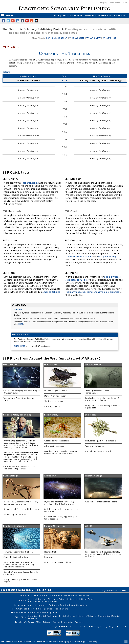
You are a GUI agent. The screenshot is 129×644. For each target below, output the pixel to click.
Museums (33, 618)
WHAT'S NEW (93, 38)
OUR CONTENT (60, 38)
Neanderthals (50, 552)
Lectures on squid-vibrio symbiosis (101, 441)
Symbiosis (91, 415)
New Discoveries (79, 605)
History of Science (87, 616)
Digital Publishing (49, 616)
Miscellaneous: (19, 612)
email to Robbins (51, 292)
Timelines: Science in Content (64, 599)
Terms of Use (35, 622)
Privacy (47, 622)
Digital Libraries (68, 616)
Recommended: (19, 609)
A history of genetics (53, 407)
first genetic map (108, 256)
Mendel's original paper (79, 256)
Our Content (41, 595)
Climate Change (94, 476)
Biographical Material (109, 616)
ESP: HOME (7, 641)
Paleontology (11, 476)
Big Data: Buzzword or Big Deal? (18, 552)
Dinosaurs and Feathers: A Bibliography (21, 509)
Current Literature (38, 605)
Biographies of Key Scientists (43, 601)
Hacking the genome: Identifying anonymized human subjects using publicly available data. (19, 565)
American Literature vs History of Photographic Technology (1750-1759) (62, 641)
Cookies (57, 622)
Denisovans (49, 557)
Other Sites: (21, 617)
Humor (55, 612)
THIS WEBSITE (77, 38)
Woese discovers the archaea (57, 441)
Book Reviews (61, 609)
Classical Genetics (72, 16)
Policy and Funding (59, 605)
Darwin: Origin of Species (56, 391)
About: (23, 595)
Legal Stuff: (21, 622)
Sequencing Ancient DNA (15, 515)
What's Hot (120, 16)
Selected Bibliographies (40, 609)
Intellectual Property (73, 622)
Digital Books (88, 599)
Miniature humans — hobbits (58, 562)
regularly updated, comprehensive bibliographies (92, 292)
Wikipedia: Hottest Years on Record (101, 502)
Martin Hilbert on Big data (16, 557)
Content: (22, 600)
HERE (21, 324)
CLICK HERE (20, 346)
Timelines (91, 16)
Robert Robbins (31, 183)
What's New (105, 16)
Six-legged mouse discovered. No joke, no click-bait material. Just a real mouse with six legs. (103, 554)
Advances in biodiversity (55, 446)
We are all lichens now (95, 446)
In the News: (20, 605)
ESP (48, 38)
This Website (56, 595)
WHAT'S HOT (109, 38)
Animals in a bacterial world (98, 451)
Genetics (33, 616)
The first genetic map (54, 401)
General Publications (39, 612)
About (56, 16)
